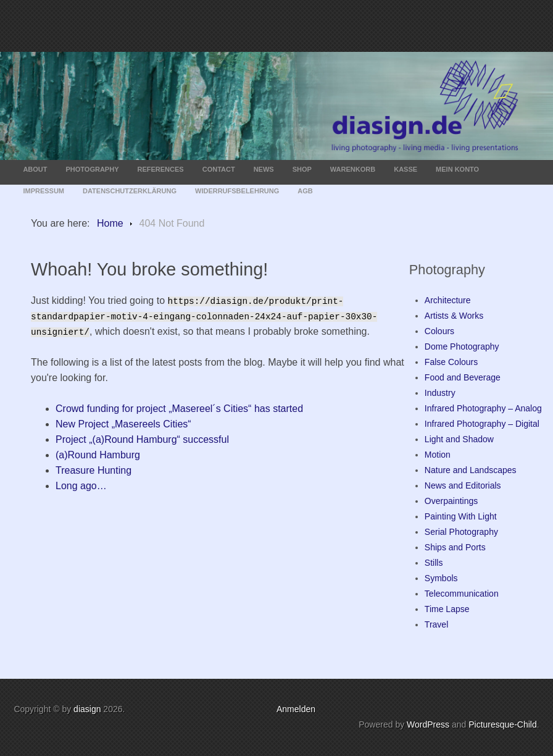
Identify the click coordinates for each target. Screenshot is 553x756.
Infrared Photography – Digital (482, 424)
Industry (440, 393)
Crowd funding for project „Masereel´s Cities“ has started (179, 409)
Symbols (441, 578)
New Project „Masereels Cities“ (123, 424)
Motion (438, 455)
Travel (436, 624)
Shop (302, 169)
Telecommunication (462, 594)
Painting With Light (461, 516)
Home (110, 223)
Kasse (405, 169)
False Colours (451, 362)
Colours (439, 331)
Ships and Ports (455, 547)
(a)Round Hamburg (98, 455)
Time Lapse (447, 609)
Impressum (44, 191)
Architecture (448, 300)
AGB (305, 191)
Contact (219, 169)
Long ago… (81, 486)
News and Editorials (463, 485)
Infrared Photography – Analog (483, 408)
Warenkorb (353, 169)
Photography (93, 169)
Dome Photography (462, 346)
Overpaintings (451, 501)
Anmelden (296, 709)
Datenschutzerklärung (130, 191)
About (35, 169)
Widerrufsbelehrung (237, 191)
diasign (88, 709)
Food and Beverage (463, 377)
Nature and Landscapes (471, 470)
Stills (434, 563)
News (264, 169)
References (161, 169)
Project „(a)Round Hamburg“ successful (142, 439)
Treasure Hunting (94, 470)
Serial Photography (461, 532)
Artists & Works (454, 316)
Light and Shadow (459, 439)
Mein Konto (457, 169)
